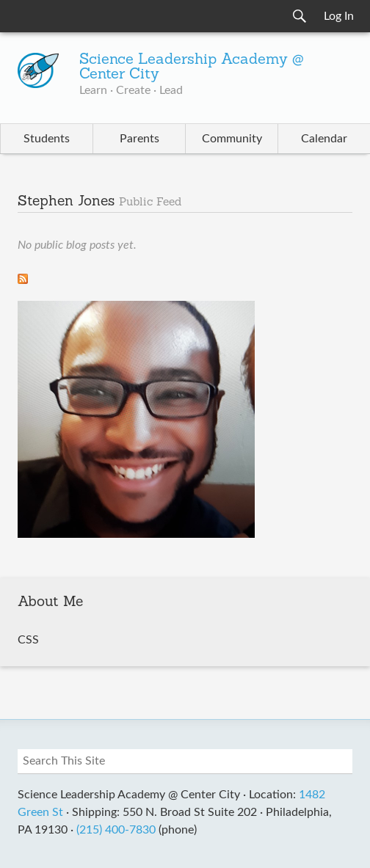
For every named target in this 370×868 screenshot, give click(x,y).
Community (232, 139)
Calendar (324, 139)
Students (47, 139)
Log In (339, 16)
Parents (139, 139)
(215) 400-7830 (116, 830)
